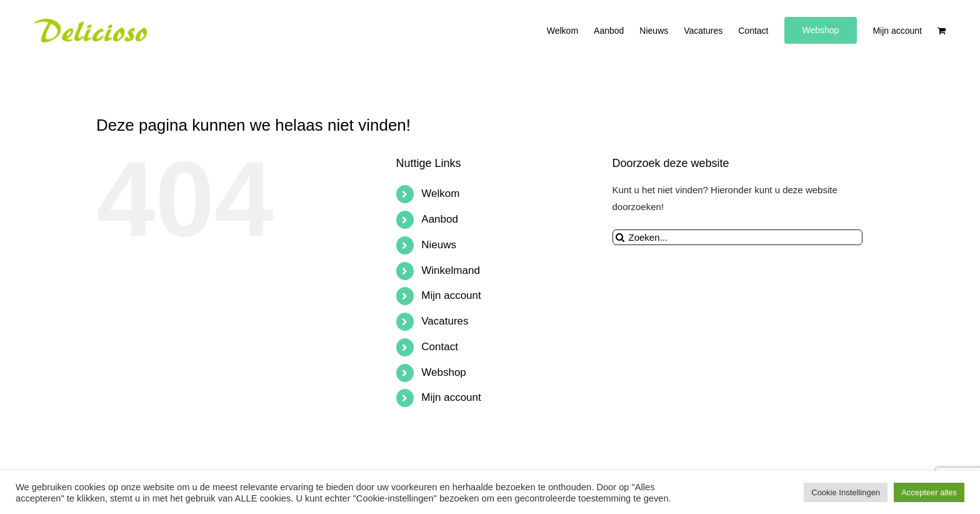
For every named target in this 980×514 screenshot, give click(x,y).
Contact (440, 347)
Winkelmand (451, 270)
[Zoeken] (620, 237)
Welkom (440, 194)
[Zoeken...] (737, 237)
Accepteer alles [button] (929, 492)
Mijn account (451, 295)
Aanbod (440, 219)
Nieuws (439, 245)
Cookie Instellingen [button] (846, 492)
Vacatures (445, 321)
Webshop (444, 372)
